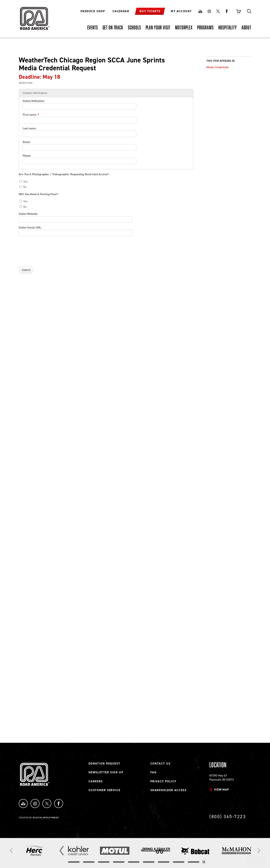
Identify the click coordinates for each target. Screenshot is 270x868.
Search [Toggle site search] (249, 11)
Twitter (218, 11)
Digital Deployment (46, 817)
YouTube (23, 804)
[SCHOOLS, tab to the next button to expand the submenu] (134, 27)
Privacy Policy (163, 781)
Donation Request (104, 763)
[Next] (258, 851)
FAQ (153, 772)
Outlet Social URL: (30, 227)
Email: (27, 142)
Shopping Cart (239, 11)
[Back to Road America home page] (34, 16)
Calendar (121, 11)
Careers (96, 781)
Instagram (209, 11)
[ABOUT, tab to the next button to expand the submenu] (246, 27)
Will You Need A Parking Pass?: (39, 194)
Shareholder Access (169, 790)
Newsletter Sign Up (106, 772)
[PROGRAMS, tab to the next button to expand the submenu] (205, 27)
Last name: (29, 128)
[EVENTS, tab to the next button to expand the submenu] (93, 27)
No (23, 187)
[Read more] (33, 851)
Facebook (227, 11)
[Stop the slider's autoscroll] (204, 862)
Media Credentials (217, 67)
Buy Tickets (150, 11)
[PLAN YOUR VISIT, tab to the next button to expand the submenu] (158, 27)
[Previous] (12, 851)
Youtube (200, 11)
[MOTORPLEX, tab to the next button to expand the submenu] (184, 27)
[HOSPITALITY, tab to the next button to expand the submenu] (228, 27)
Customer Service (104, 790)
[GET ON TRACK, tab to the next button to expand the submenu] (113, 27)
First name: (31, 115)
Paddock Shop (93, 11)
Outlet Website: (28, 214)
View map (221, 790)
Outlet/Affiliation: (34, 101)
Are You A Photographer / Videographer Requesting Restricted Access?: (64, 174)
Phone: (27, 156)
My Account (181, 11)
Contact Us (160, 763)
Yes (23, 182)
